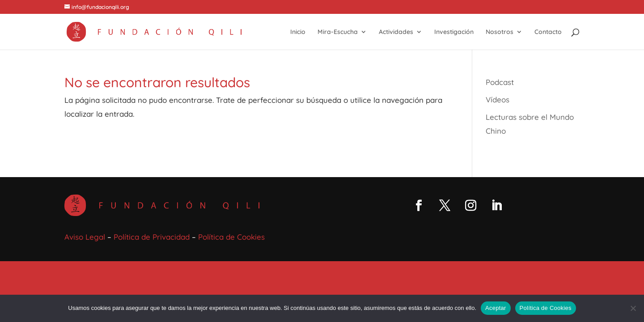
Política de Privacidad (152, 237)
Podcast (500, 82)
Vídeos (498, 100)
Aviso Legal (85, 237)
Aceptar (496, 308)
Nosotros (500, 32)
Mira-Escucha (338, 32)
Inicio (298, 32)
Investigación (454, 32)
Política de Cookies (231, 237)
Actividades (396, 32)
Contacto (548, 32)
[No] (633, 308)
